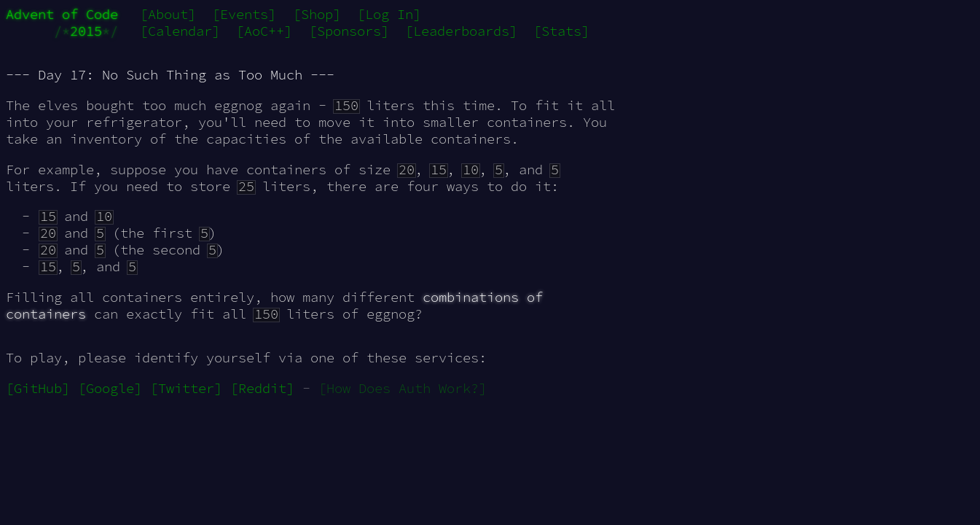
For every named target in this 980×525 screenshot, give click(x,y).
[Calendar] (180, 31)
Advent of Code (62, 14)
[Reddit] (262, 388)
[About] (168, 14)
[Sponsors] (349, 31)
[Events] (244, 14)
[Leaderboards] (461, 31)
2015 (86, 31)
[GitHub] (38, 388)
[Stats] (561, 31)
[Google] (110, 388)
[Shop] (317, 14)
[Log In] (389, 14)
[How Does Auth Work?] (403, 388)
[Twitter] (186, 388)
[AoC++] (264, 31)
